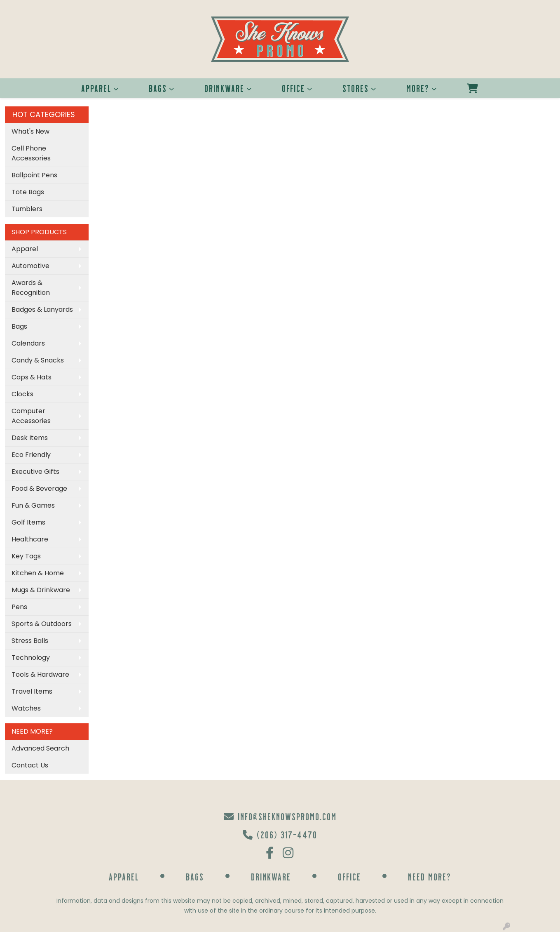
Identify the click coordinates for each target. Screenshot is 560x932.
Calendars (28, 343)
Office (293, 88)
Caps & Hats (32, 377)
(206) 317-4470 (280, 834)
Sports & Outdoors (42, 624)
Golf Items (28, 522)
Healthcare (30, 539)
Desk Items (30, 438)
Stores (356, 88)
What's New (30, 131)
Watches (26, 708)
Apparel (96, 88)
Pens (19, 607)
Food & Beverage (39, 488)
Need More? (430, 877)
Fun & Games (33, 505)
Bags (158, 88)
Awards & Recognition (31, 288)
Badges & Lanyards (42, 309)
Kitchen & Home (38, 573)
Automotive (30, 266)
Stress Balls (30, 641)
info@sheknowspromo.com (280, 816)
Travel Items (32, 691)
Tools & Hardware (40, 674)
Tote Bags (28, 192)
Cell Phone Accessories (31, 153)
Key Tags (26, 556)
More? (418, 88)
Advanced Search (40, 748)
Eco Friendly (31, 455)
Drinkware (224, 88)
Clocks (22, 394)
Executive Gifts (35, 472)
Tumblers (27, 209)
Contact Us (30, 765)
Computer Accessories (31, 416)
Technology (31, 658)
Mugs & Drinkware (41, 590)
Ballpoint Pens (34, 175)
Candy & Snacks (38, 360)
